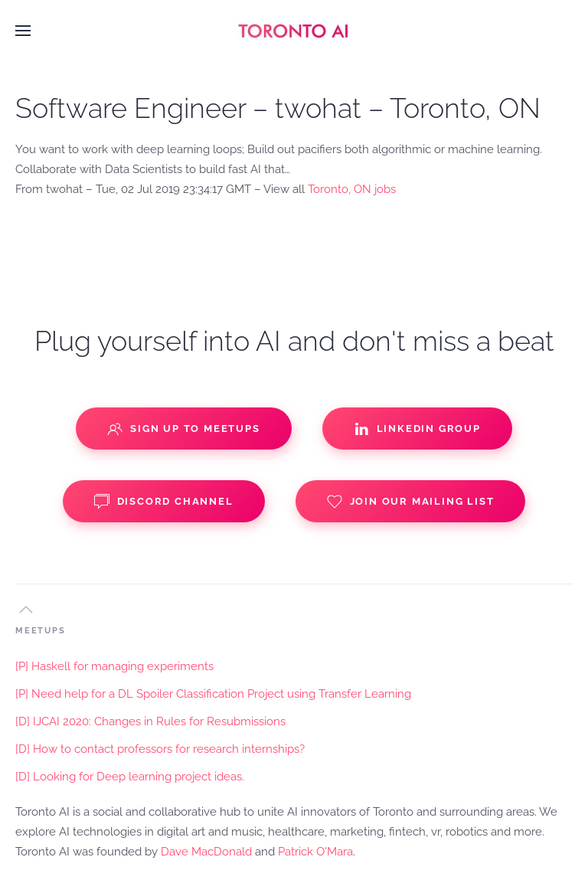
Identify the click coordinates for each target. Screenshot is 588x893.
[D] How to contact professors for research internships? (160, 749)
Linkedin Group (417, 429)
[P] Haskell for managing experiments (114, 666)
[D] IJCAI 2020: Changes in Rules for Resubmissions (150, 721)
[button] (23, 31)
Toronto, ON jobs (352, 189)
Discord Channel (164, 502)
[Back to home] (294, 31)
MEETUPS (41, 631)
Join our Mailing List (411, 502)
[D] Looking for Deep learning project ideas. (130, 777)
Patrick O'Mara (315, 852)
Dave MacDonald (206, 852)
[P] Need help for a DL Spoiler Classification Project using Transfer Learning (213, 694)
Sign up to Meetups (183, 429)
